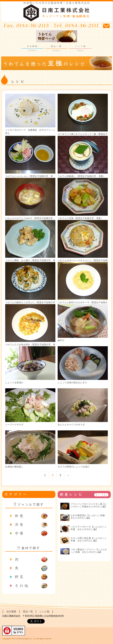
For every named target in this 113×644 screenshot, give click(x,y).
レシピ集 (80, 48)
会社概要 (32, 48)
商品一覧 (56, 48)
